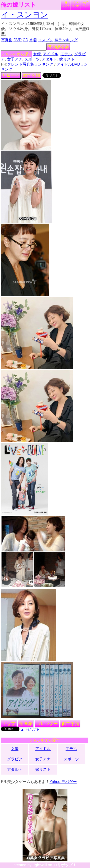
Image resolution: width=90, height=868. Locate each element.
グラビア (15, 759)
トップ (9, 724)
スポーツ (32, 59)
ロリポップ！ (65, 865)
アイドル (51, 54)
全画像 (26, 724)
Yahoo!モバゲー (63, 782)
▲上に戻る (30, 730)
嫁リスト (66, 4)
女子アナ (15, 59)
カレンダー (47, 724)
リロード (11, 75)
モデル (66, 54)
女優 (37, 54)
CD (25, 40)
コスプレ (46, 40)
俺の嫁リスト (18, 5)
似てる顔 (31, 75)
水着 (33, 40)
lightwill (40, 865)
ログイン (85, 4)
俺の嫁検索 (58, 47)
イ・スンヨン (25, 15)
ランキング (76, 4)
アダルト (49, 59)
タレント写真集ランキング (30, 64)
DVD (18, 40)
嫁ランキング (66, 40)
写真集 (7, 40)
